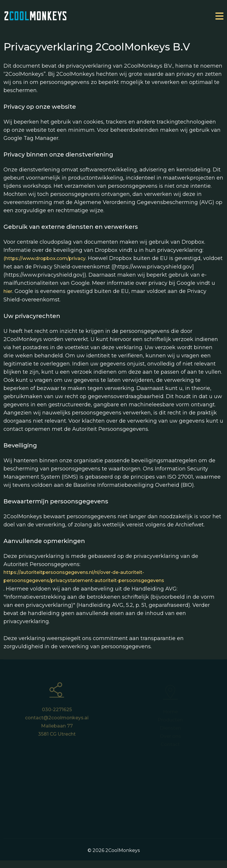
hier (8, 291)
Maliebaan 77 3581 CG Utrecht (57, 732)
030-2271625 (57, 712)
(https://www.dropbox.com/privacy (45, 258)
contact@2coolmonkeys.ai (57, 720)
